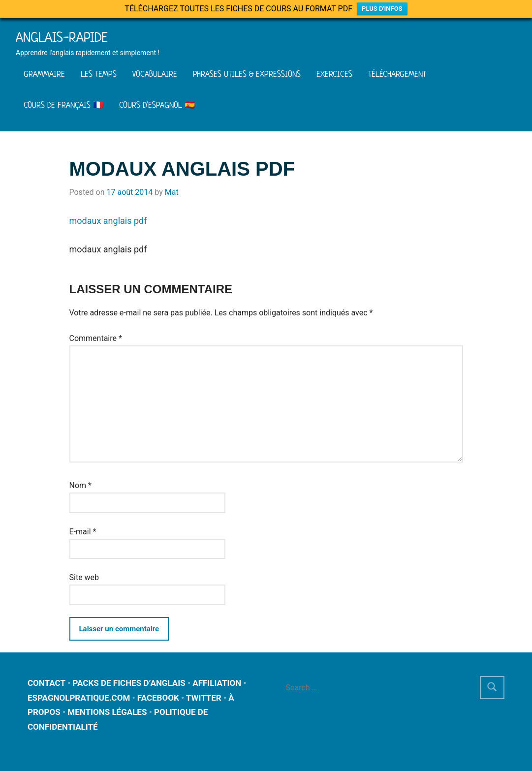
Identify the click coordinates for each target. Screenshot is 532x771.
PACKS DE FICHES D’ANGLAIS (129, 683)
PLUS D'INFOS (382, 9)
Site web (84, 577)
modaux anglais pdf (108, 221)
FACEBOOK (158, 698)
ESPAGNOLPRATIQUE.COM (79, 698)
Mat (172, 192)
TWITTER (204, 698)
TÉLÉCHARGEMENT (397, 74)
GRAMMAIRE (44, 74)
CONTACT (47, 683)
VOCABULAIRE (155, 74)
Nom (80, 485)
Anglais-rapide (62, 37)
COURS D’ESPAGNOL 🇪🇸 (157, 105)
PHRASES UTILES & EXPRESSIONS (247, 74)
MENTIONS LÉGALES (107, 712)
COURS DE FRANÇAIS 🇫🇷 (63, 105)
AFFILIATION (217, 683)
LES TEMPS (99, 74)
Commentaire (96, 338)
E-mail (83, 532)
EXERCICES (334, 74)
